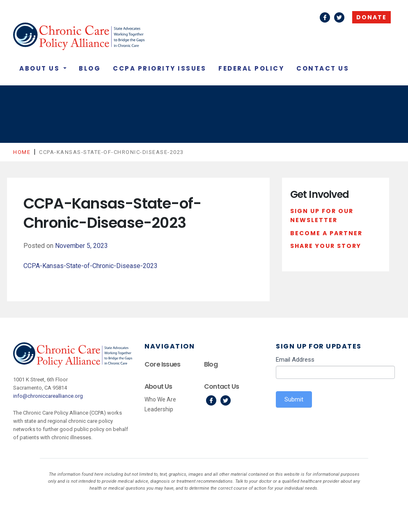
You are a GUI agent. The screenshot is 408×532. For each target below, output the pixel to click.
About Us (41, 68)
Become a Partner (326, 233)
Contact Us (323, 68)
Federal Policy (251, 68)
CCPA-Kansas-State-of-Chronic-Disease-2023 (91, 266)
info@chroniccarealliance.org (48, 396)
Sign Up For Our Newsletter (322, 216)
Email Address (295, 360)
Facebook (325, 17)
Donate (371, 17)
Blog (90, 68)
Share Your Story (326, 246)
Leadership (159, 409)
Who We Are (160, 399)
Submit (294, 399)
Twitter (339, 17)
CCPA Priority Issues (159, 68)
